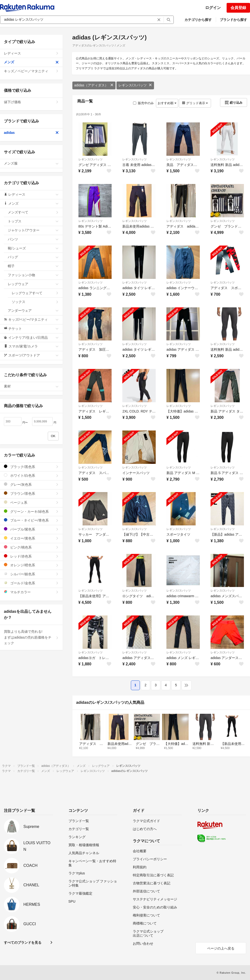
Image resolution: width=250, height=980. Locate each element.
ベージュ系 (31, 502)
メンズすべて (33, 212)
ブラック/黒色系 (31, 467)
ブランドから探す (233, 20)
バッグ (33, 257)
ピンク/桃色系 (31, 547)
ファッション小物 (33, 275)
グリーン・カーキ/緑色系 (31, 511)
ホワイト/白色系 (31, 475)
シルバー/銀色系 (31, 574)
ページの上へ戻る (221, 948)
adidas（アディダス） (94, 85)
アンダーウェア (33, 311)
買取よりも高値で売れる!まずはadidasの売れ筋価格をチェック (31, 637)
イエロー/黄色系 (31, 538)
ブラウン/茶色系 (31, 493)
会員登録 (238, 8)
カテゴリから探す (198, 20)
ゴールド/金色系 (31, 583)
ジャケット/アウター (33, 230)
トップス (33, 221)
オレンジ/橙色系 (31, 565)
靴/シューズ (33, 248)
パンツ (33, 239)
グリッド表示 (195, 103)
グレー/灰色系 (31, 484)
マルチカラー (31, 592)
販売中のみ (143, 103)
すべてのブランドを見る (23, 943)
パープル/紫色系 (31, 529)
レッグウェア (33, 284)
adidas (31, 133)
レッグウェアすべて (35, 293)
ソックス (35, 302)
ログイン (213, 8)
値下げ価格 (31, 102)
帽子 (33, 266)
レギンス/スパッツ (135, 85)
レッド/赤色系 (31, 556)
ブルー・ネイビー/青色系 (31, 520)
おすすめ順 (167, 103)
